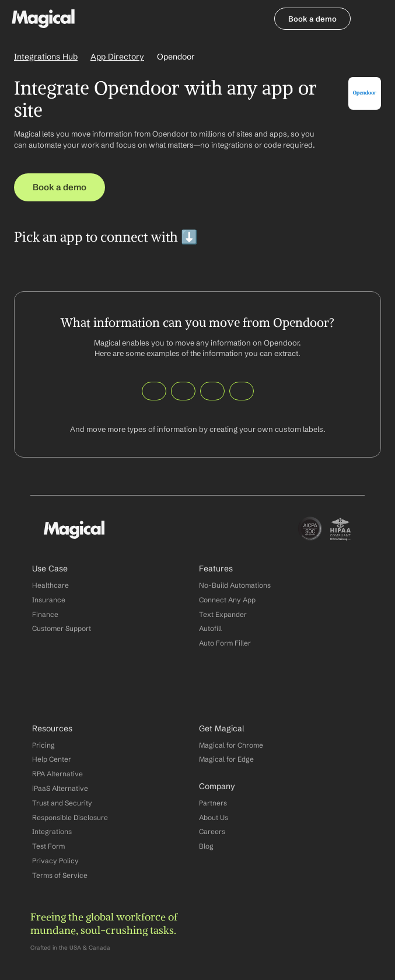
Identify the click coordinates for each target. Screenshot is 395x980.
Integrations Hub (46, 57)
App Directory (117, 57)
